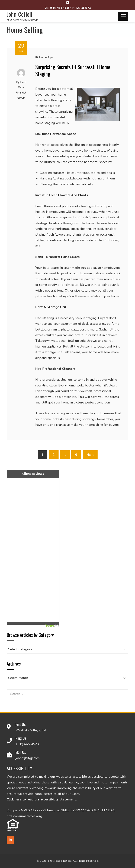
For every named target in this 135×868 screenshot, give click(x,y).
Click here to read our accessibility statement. (42, 799)
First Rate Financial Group (22, 20)
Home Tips (46, 57)
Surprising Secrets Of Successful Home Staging (73, 70)
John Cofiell (20, 14)
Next (90, 455)
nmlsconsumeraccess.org (24, 816)
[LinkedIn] (10, 840)
